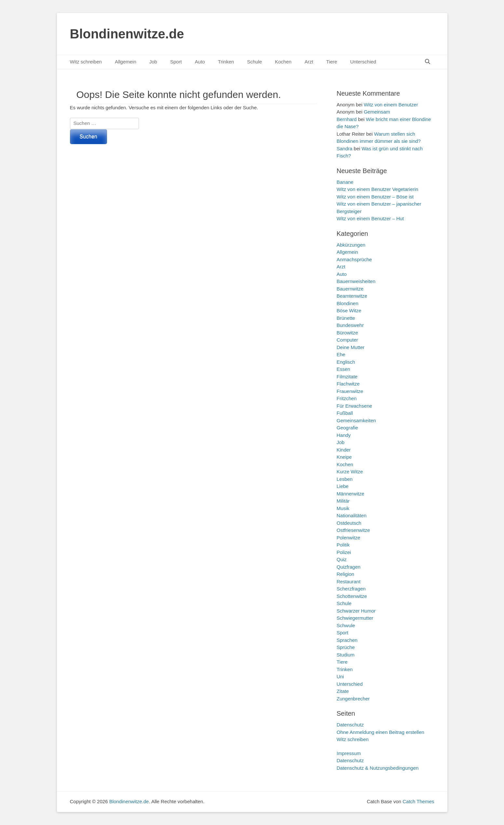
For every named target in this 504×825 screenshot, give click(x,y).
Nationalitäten (352, 515)
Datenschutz (350, 725)
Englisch (346, 362)
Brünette (346, 318)
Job (153, 62)
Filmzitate (347, 377)
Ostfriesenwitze (354, 530)
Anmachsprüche (354, 259)
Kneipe (344, 457)
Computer (347, 340)
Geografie (347, 428)
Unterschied (363, 62)
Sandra (345, 149)
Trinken (226, 62)
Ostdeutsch (349, 523)
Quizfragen (349, 567)
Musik (343, 508)
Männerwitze (351, 494)
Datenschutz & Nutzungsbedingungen (378, 768)
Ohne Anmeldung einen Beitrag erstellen (381, 732)
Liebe (343, 486)
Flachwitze (348, 384)
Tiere (332, 62)
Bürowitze (347, 333)
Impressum (349, 753)
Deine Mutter (351, 347)
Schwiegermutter (355, 618)
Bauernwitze (350, 289)
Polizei (344, 552)
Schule (254, 62)
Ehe (341, 354)
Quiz (342, 559)
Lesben (345, 479)
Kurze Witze (350, 472)
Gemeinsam (377, 112)
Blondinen (348, 303)
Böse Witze (349, 311)
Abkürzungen (351, 245)
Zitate (343, 691)
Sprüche (346, 647)
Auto (200, 62)
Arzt (309, 62)
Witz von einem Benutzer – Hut (370, 218)
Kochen (283, 62)
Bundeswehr (350, 325)
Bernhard (347, 119)
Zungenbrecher (353, 699)
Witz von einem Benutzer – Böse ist (375, 197)
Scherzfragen (351, 589)
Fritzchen (347, 398)
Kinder (344, 450)
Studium (346, 655)
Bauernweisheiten (356, 281)
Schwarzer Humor (356, 611)
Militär (343, 501)
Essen (344, 369)
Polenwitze (349, 538)
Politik (343, 545)
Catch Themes (418, 801)
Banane (345, 182)
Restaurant (349, 582)
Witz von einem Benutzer (391, 105)
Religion (346, 574)
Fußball (345, 413)
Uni (341, 676)
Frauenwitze (350, 391)
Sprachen (347, 640)
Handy (344, 435)
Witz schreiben (86, 62)
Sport (176, 62)
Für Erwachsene (354, 406)
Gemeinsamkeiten (356, 420)
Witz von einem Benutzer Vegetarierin (378, 189)
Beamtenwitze (352, 296)
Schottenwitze (352, 596)
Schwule (346, 625)
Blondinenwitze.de (127, 34)
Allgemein (126, 62)
